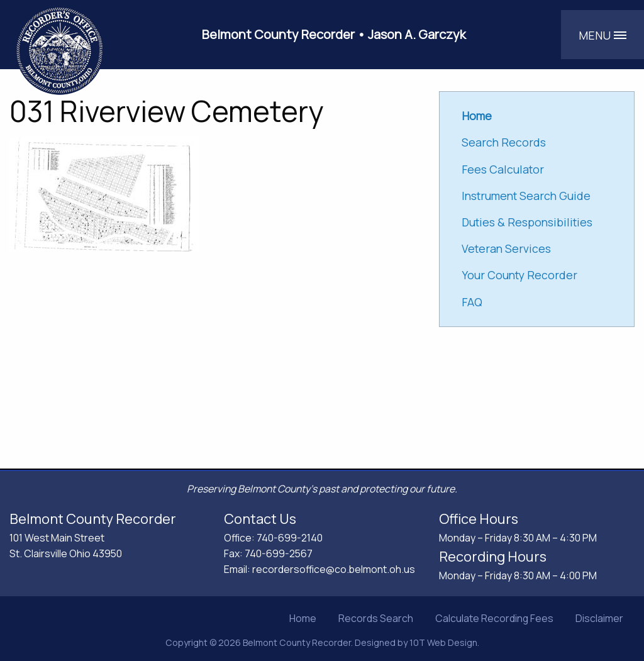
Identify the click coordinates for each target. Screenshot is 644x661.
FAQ (472, 302)
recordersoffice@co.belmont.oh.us (334, 569)
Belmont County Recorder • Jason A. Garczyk (334, 34)
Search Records (504, 142)
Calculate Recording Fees (494, 618)
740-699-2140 (290, 538)
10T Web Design (443, 642)
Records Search (376, 618)
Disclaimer (599, 618)
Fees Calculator (503, 169)
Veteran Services (506, 248)
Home (303, 618)
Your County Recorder (519, 275)
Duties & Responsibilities (527, 222)
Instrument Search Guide (526, 196)
